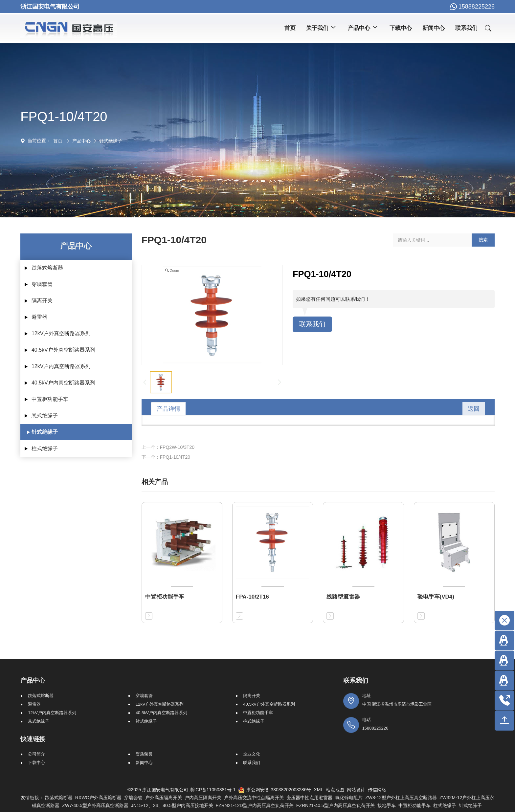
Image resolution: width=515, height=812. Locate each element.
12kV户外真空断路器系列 (61, 333)
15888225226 (472, 7)
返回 (474, 409)
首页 (58, 141)
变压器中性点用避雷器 (309, 798)
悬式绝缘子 (45, 416)
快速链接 (33, 739)
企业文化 (252, 754)
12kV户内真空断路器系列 (61, 366)
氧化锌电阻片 (349, 798)
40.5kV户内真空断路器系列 (63, 383)
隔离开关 (42, 301)
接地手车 (387, 805)
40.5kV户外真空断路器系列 (63, 350)
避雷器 (39, 317)
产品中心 (81, 141)
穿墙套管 (42, 284)
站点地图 (335, 790)
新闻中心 (144, 763)
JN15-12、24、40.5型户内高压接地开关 (172, 805)
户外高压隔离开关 (164, 798)
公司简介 (36, 754)
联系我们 (312, 324)
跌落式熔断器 (47, 268)
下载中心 (36, 763)
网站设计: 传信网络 (367, 790)
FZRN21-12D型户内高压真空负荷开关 (255, 805)
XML (318, 790)
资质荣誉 (144, 754)
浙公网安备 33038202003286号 (275, 790)
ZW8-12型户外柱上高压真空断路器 (401, 798)
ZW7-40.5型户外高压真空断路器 (95, 805)
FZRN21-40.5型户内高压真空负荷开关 (336, 805)
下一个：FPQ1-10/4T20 (166, 457)
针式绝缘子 (111, 141)
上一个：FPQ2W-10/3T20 (168, 447)
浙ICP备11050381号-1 (213, 790)
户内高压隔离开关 (203, 798)
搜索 (483, 240)
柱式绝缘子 (45, 448)
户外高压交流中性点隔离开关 (254, 798)
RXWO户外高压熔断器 (99, 798)
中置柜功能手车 (50, 399)
